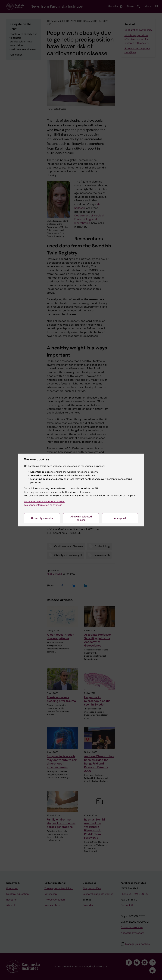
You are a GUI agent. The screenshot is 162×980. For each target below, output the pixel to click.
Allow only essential (42, 518)
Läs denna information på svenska (43, 505)
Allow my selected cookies (81, 518)
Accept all (120, 518)
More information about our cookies (44, 502)
